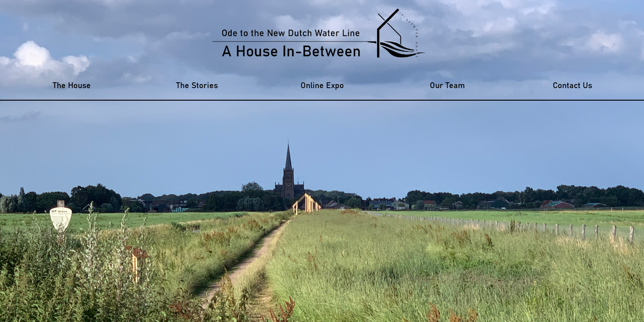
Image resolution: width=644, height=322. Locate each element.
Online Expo (322, 86)
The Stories (197, 86)
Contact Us (572, 86)
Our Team (447, 86)
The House (72, 86)
